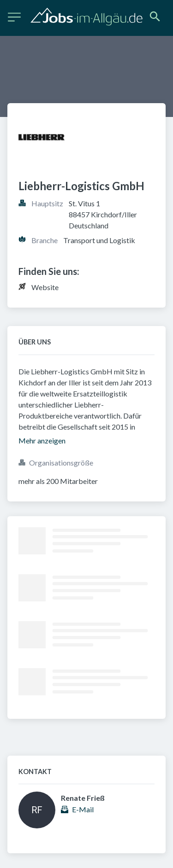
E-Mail (83, 809)
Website (45, 287)
